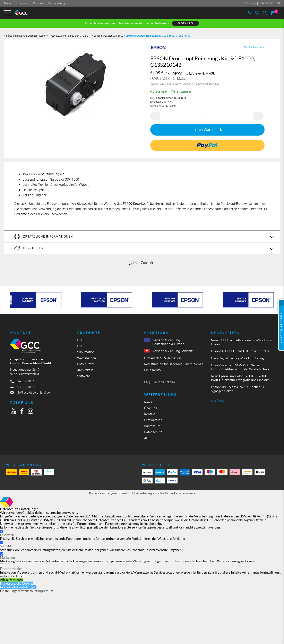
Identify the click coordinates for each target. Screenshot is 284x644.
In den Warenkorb (207, 130)
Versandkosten (174, 84)
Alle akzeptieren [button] (11, 579)
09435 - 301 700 (26, 381)
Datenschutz (153, 432)
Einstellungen (10, 591)
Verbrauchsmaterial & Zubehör (21, 36)
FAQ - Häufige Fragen (160, 382)
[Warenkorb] (272, 13)
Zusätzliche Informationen (50, 236)
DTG (80, 340)
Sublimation (86, 352)
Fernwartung (57, 3)
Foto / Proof (86, 364)
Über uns (22, 3)
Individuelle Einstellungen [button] (18, 587)
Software (84, 376)
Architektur (85, 370)
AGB (147, 438)
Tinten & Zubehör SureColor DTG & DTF (70, 36)
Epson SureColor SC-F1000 (109, 36)
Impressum (152, 426)
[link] (207, 145)
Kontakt (38, 3)
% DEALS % (186, 23)
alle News (218, 400)
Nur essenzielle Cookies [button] (17, 583)
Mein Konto (152, 370)
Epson (43, 36)
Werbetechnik (87, 358)
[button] (254, 47)
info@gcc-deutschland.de (33, 392)
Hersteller (35, 248)
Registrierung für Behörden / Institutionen (174, 364)
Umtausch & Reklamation (163, 358)
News (8, 3)
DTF (80, 346)
